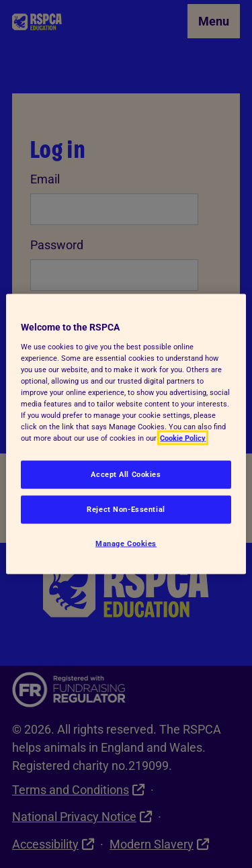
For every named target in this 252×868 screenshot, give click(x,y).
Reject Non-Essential (126, 509)
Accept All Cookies (126, 474)
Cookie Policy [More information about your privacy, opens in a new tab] (183, 438)
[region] (126, 434)
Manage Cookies (126, 544)
